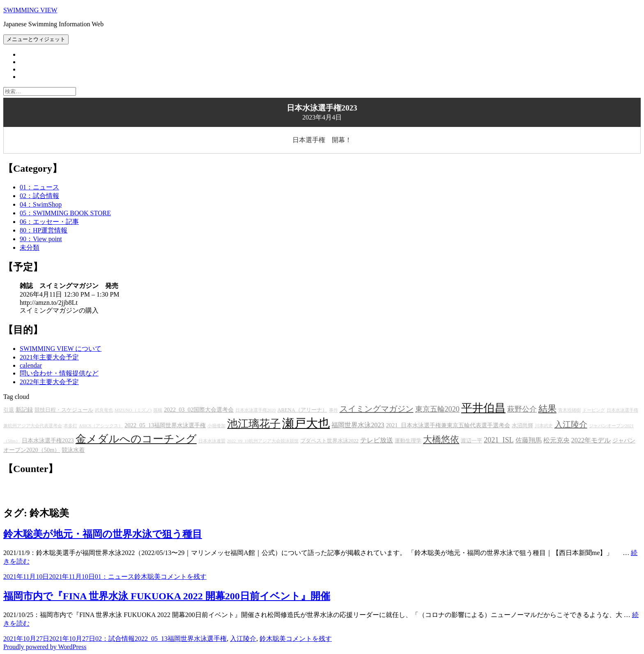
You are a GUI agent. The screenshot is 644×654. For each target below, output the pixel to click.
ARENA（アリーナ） (302, 410)
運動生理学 (408, 441)
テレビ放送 (377, 440)
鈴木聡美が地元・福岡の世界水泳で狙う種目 (103, 534)
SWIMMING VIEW (30, 10)
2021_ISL (499, 440)
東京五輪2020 (437, 409)
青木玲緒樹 (569, 410)
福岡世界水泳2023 (358, 425)
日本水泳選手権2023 (48, 440)
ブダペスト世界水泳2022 (329, 441)
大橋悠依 (441, 440)
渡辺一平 (471, 441)
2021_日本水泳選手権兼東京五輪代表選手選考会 (448, 425)
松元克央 (557, 440)
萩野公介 (522, 409)
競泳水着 (73, 450)
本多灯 (70, 426)
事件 (333, 410)
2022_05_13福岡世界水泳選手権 (165, 425)
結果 (547, 409)
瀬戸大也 (306, 423)
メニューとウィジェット (36, 39)
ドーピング (594, 410)
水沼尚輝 (522, 426)
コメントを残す (184, 577)
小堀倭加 (216, 426)
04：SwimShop (41, 204)
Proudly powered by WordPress (45, 647)
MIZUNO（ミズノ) (133, 410)
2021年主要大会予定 (49, 357)
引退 (9, 410)
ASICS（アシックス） (101, 426)
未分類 (30, 248)
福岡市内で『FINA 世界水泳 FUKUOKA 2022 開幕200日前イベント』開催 (167, 596)
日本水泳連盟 (212, 441)
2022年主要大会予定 (49, 382)
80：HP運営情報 (44, 230)
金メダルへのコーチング (136, 439)
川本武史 (544, 426)
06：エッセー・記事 (49, 222)
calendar (31, 365)
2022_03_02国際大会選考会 (199, 410)
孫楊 (158, 410)
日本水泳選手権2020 (255, 410)
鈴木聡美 (147, 577)
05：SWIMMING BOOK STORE (65, 213)
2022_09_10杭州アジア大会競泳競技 (263, 441)
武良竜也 (104, 410)
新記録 (24, 410)
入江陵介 (571, 424)
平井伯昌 (483, 408)
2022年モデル (591, 440)
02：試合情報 (39, 196)
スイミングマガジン (377, 409)
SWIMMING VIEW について (61, 349)
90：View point (41, 239)
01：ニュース (39, 187)
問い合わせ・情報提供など (59, 373)
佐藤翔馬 (529, 440)
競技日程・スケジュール (64, 410)
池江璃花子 (254, 424)
